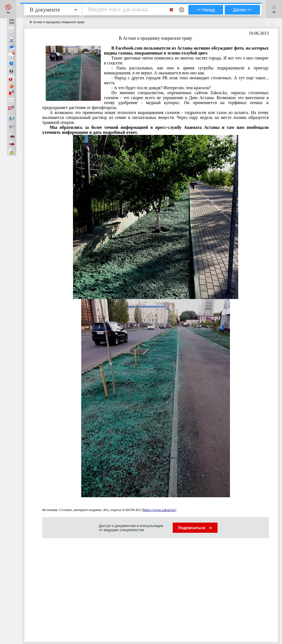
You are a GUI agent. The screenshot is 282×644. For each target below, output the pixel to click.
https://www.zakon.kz (159, 510)
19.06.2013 (259, 33)
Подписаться (195, 528)
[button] (8, 9)
